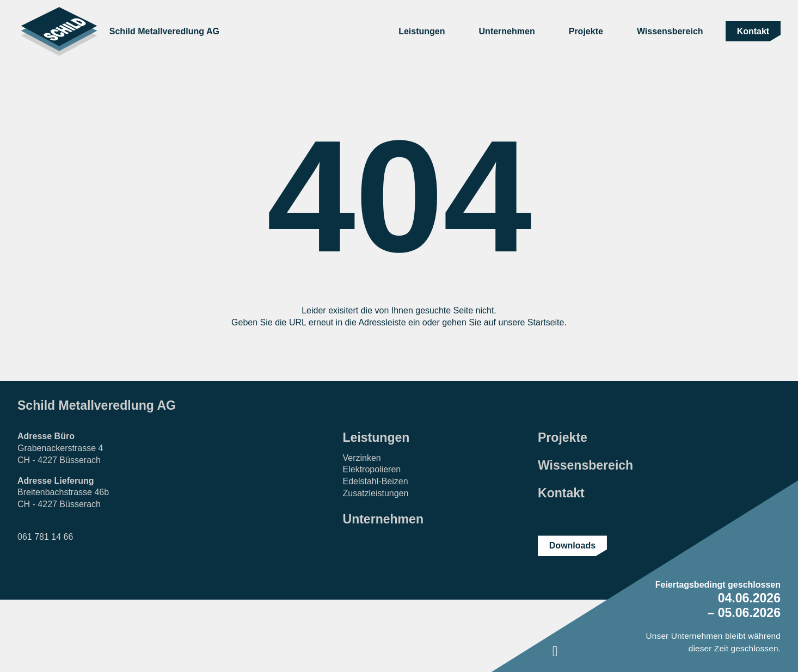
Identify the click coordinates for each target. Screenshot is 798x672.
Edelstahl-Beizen (376, 481)
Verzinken (362, 458)
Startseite (546, 322)
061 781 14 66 (45, 537)
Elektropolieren (372, 469)
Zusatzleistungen (376, 493)
